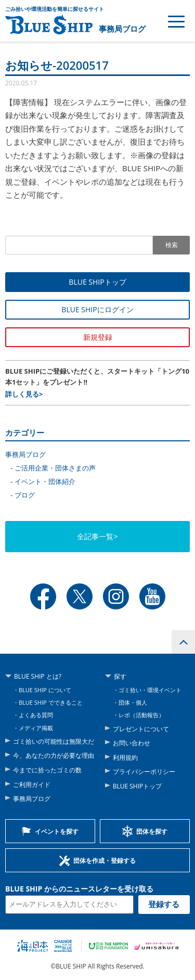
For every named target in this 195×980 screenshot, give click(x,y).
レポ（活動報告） (141, 715)
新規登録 (98, 337)
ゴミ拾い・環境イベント (150, 690)
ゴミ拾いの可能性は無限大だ (54, 741)
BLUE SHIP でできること (51, 702)
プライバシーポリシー (144, 772)
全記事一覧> (97, 536)
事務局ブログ (122, 29)
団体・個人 (133, 702)
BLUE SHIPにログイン (97, 309)
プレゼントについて (141, 729)
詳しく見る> (24, 394)
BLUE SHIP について (45, 690)
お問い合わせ (132, 743)
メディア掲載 (36, 728)
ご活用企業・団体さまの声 (55, 468)
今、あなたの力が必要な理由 (54, 755)
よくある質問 (36, 715)
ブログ (25, 495)
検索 (172, 245)
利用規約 (125, 758)
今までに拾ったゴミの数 (47, 770)
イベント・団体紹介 (45, 481)
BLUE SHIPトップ (97, 282)
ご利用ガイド (32, 785)
